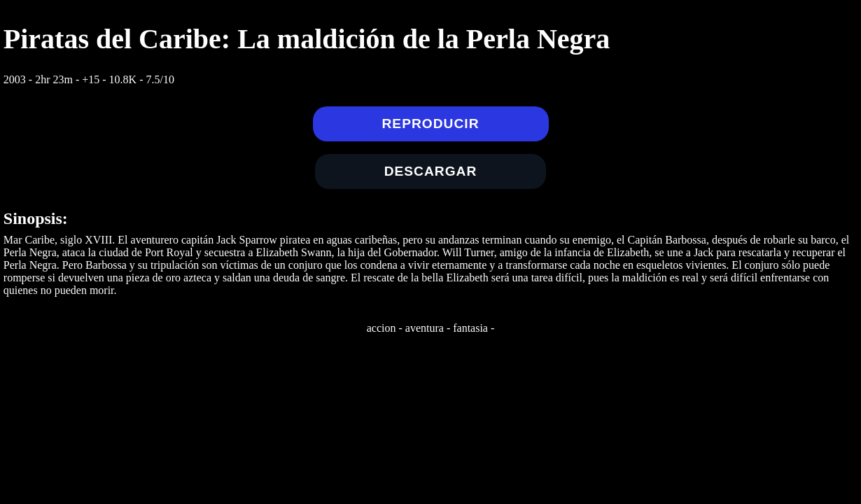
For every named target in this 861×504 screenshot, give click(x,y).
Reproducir (431, 124)
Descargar (431, 171)
